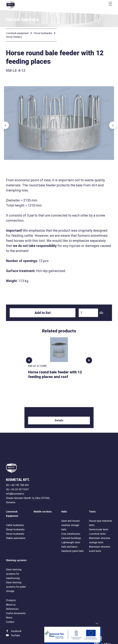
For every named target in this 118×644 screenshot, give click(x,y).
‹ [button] (5, 118)
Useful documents (16, 599)
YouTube (15, 621)
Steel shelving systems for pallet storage (16, 573)
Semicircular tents (99, 515)
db (101, 299)
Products (11, 586)
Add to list (43, 299)
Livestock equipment (17, 33)
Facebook (16, 617)
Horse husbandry (43, 33)
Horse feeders (14, 37)
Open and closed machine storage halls (70, 511)
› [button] (113, 118)
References (12, 595)
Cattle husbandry (15, 511)
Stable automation (16, 524)
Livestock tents (97, 520)
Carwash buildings (71, 524)
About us (11, 591)
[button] (29, 346)
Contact (10, 608)
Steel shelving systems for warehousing (14, 560)
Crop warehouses (71, 520)
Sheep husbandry (15, 515)
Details (59, 406)
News (9, 604)
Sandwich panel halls (73, 537)
